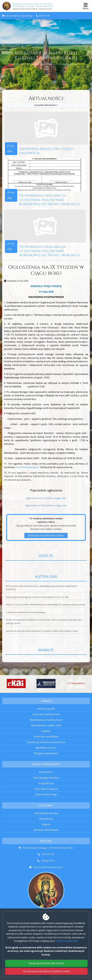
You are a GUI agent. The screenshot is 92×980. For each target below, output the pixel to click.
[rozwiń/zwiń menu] (86, 6)
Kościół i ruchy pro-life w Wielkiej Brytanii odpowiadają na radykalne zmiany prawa (46, 605)
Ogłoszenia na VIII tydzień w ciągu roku (46, 505)
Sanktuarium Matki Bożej (45, 6)
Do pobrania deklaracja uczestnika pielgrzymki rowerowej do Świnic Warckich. (50, 200)
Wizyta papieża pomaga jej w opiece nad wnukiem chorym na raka (37, 597)
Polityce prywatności (67, 941)
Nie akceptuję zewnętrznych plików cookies (46, 971)
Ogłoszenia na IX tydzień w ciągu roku (46, 270)
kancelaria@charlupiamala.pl (19, 16)
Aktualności (46, 101)
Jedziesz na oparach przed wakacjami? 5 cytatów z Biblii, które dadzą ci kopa (42, 631)
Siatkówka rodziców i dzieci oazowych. (47, 151)
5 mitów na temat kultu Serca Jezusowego (26, 612)
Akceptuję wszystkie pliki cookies (46, 963)
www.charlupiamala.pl (27, 467)
